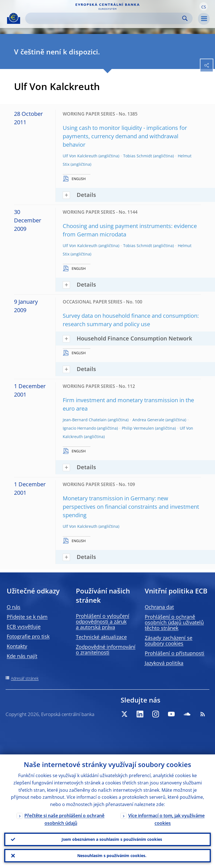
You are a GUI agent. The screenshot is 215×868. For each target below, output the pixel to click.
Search (185, 18)
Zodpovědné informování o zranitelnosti (106, 650)
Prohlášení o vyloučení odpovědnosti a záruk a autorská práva (103, 621)
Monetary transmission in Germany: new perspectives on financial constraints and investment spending (131, 507)
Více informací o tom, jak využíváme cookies (166, 819)
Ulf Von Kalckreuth (80, 156)
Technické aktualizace (101, 637)
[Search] (104, 18)
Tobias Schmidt (138, 156)
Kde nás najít (22, 656)
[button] (204, 6)
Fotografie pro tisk (28, 636)
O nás (14, 607)
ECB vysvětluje (24, 627)
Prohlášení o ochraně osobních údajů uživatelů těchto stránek (174, 622)
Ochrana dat (159, 607)
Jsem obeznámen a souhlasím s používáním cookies (112, 839)
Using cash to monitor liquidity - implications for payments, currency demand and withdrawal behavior (125, 136)
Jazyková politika (164, 663)
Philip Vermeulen (138, 428)
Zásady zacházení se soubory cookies (169, 641)
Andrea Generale (148, 420)
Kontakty (17, 646)
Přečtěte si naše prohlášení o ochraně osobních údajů (64, 819)
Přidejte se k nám (27, 617)
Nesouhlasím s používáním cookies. (112, 856)
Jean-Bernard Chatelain (85, 420)
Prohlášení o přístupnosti (175, 653)
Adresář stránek (25, 678)
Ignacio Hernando (79, 428)
